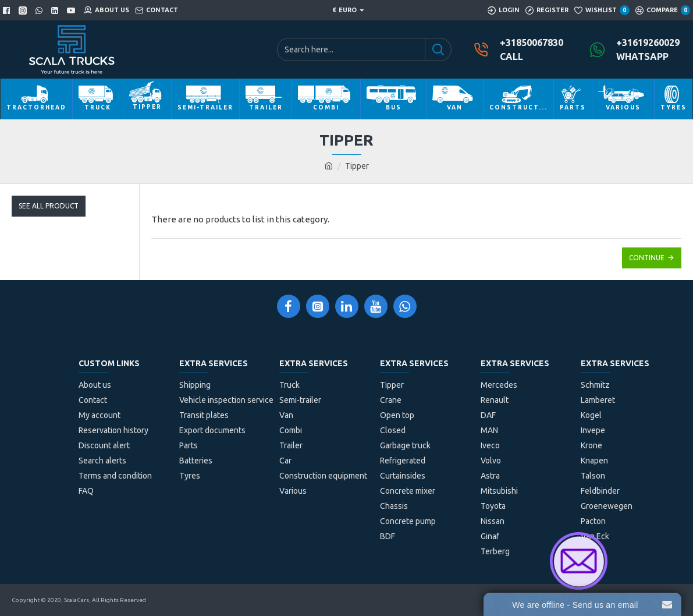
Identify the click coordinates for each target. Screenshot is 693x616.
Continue (647, 258)
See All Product (49, 206)
